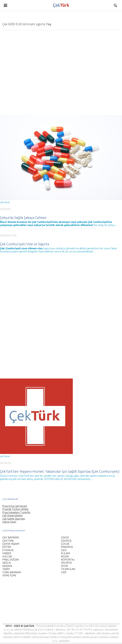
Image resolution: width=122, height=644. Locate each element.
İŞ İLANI (66, 553)
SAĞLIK (7, 563)
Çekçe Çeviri (9, 522)
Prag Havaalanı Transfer (16, 512)
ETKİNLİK (8, 550)
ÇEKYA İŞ (66, 541)
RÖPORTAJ (68, 560)
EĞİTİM (7, 547)
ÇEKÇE (65, 537)
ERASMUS (67, 547)
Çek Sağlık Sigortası (14, 519)
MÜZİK (65, 556)
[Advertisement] (60, 602)
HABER (7, 553)
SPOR (64, 566)
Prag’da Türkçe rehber (16, 509)
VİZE (14, 232)
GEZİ (64, 550)
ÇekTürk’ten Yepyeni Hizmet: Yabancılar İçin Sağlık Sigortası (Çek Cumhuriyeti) (60, 468)
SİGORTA (5, 209)
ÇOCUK (65, 544)
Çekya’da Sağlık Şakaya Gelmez (23, 218)
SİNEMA (7, 566)
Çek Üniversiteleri (12, 515)
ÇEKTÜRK (8, 541)
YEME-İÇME (9, 575)
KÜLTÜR (7, 556)
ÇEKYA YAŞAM (11, 544)
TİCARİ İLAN (68, 569)
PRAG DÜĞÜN (11, 560)
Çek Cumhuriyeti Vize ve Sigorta (25, 240)
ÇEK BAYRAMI (11, 537)
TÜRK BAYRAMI (12, 572)
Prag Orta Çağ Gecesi (15, 506)
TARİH (6, 569)
